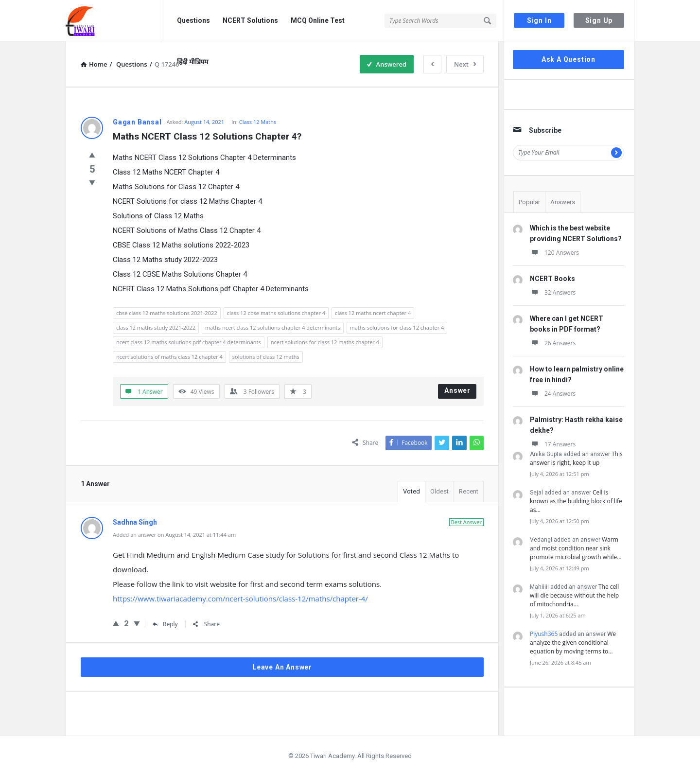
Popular (529, 202)
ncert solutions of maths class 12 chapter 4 (169, 357)
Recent (469, 491)
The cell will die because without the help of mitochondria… (574, 595)
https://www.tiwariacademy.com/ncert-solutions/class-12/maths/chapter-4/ (240, 599)
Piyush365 (544, 634)
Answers (563, 202)
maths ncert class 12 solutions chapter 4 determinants (273, 327)
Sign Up (599, 20)
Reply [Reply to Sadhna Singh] (165, 624)
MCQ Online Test (318, 20)
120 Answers (554, 253)
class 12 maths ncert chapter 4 (373, 313)
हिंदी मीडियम (192, 62)
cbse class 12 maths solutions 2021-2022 (167, 313)
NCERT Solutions (250, 20)
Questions (193, 20)
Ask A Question (569, 59)
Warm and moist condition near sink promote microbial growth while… (576, 548)
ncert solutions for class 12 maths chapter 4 (325, 342)
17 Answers (553, 444)
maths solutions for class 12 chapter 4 (397, 327)
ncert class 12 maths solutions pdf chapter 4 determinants (189, 342)
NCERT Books (552, 279)
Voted (411, 491)
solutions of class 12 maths (266, 357)
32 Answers (553, 292)
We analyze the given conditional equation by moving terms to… (573, 643)
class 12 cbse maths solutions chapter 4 (276, 313)
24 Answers (553, 394)
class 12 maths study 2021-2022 (156, 327)
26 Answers (553, 343)
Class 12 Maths (258, 122)
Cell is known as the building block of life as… (576, 501)
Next (465, 64)
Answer (457, 390)
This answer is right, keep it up (576, 458)
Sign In (539, 20)
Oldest (439, 491)
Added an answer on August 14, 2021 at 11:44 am (174, 535)
